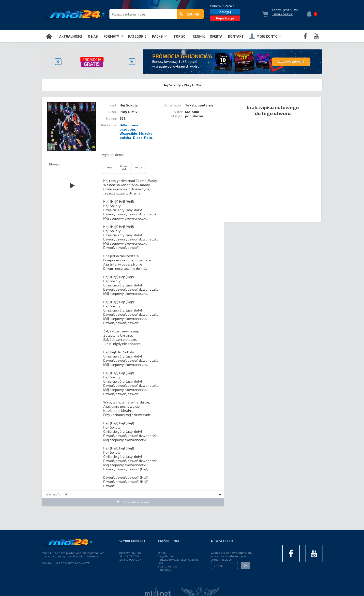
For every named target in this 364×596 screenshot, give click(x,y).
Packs (160, 36)
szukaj (189, 14)
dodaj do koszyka (133, 502)
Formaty (114, 36)
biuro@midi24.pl (130, 552)
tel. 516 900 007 (130, 559)
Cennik (199, 36)
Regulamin (165, 556)
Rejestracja (225, 18)
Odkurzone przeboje (129, 127)
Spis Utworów (167, 566)
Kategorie (137, 36)
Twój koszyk (282, 14)
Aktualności (71, 36)
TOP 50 (180, 36)
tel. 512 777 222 (129, 556)
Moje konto (265, 36)
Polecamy (165, 570)
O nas (93, 36)
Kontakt (236, 36)
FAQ (160, 563)
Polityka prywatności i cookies (178, 559)
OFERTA (216, 36)
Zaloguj (225, 12)
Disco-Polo (143, 138)
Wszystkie (128, 133)
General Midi (124, 167)
